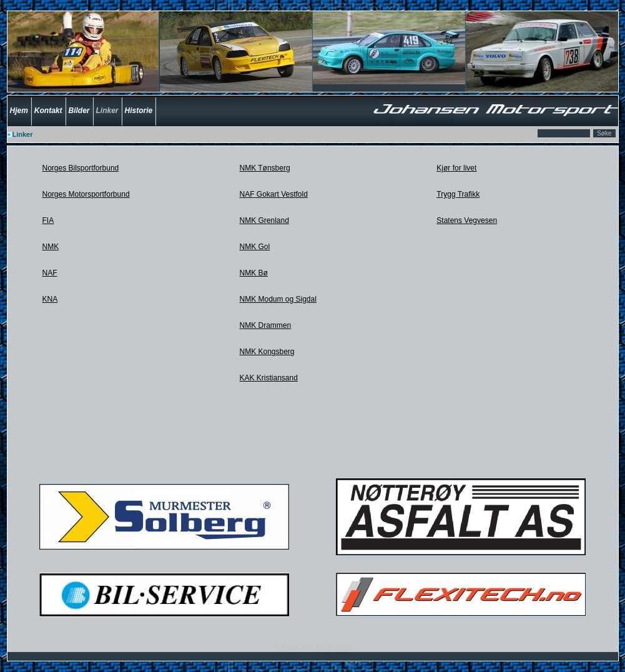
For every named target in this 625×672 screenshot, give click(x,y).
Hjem (19, 111)
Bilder (79, 111)
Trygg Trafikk (458, 194)
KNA (50, 299)
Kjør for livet (456, 168)
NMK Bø (253, 273)
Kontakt (48, 111)
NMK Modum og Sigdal (278, 299)
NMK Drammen (265, 325)
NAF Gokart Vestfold (273, 194)
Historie (139, 111)
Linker (107, 111)
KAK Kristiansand (268, 378)
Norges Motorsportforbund (86, 194)
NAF (50, 273)
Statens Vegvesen (467, 220)
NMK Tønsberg (264, 168)
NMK (51, 247)
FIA (48, 220)
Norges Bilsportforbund (81, 168)
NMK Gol (254, 247)
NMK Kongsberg (267, 352)
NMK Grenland (264, 220)
